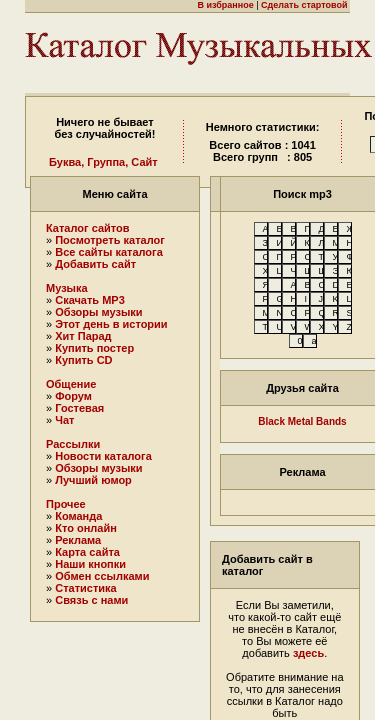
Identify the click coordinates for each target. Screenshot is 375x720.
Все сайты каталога (109, 252)
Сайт (144, 162)
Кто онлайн (86, 528)
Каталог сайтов (88, 228)
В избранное (225, 5)
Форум (73, 396)
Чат (64, 420)
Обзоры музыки (98, 312)
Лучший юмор (93, 480)
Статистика (86, 588)
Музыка (67, 288)
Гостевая (79, 408)
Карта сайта (87, 552)
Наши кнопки (90, 564)
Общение (71, 384)
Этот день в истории (111, 324)
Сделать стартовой (304, 5)
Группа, (107, 162)
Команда (78, 516)
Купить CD (83, 360)
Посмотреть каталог (110, 240)
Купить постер (94, 348)
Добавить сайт (95, 264)
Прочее (66, 504)
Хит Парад (83, 336)
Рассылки (73, 444)
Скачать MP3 (90, 300)
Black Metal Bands (302, 421)
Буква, (66, 162)
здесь (308, 653)
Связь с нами (91, 600)
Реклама (78, 540)
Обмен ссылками (102, 576)
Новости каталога (103, 456)
